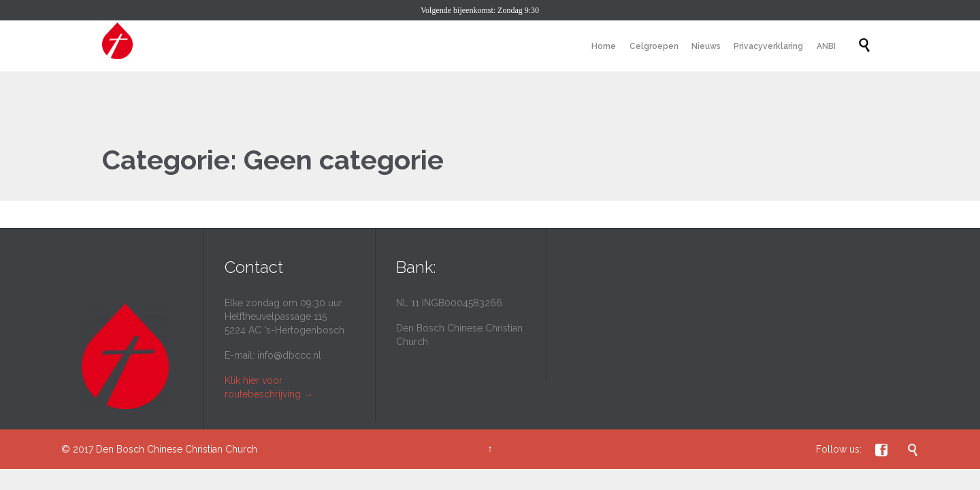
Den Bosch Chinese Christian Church (177, 449)
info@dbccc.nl (289, 355)
